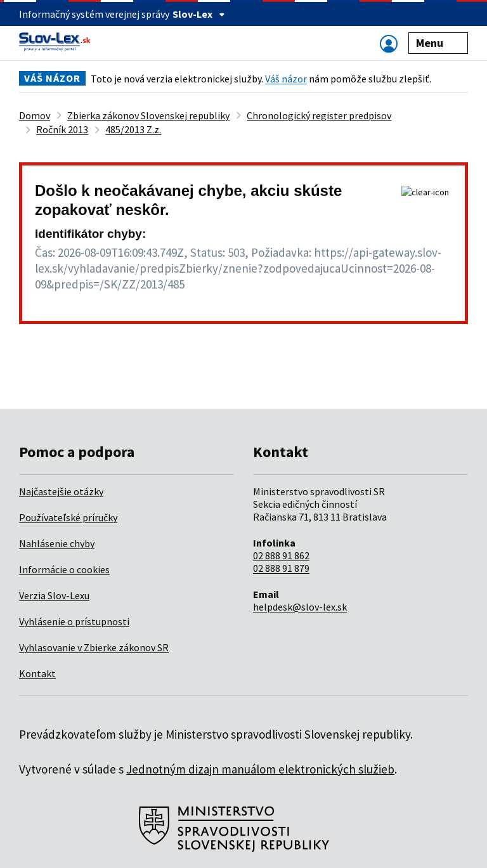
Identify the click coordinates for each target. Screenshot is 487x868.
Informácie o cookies (64, 569)
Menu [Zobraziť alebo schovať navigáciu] (438, 43)
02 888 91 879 (281, 568)
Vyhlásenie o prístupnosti (74, 621)
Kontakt (37, 673)
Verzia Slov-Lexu (54, 595)
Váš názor (286, 79)
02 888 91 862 (281, 555)
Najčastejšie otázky (61, 491)
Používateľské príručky (68, 517)
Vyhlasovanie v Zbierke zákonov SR (94, 647)
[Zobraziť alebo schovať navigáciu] (389, 43)
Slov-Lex (199, 14)
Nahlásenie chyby (57, 543)
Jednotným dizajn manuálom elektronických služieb (260, 769)
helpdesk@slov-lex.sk (300, 607)
